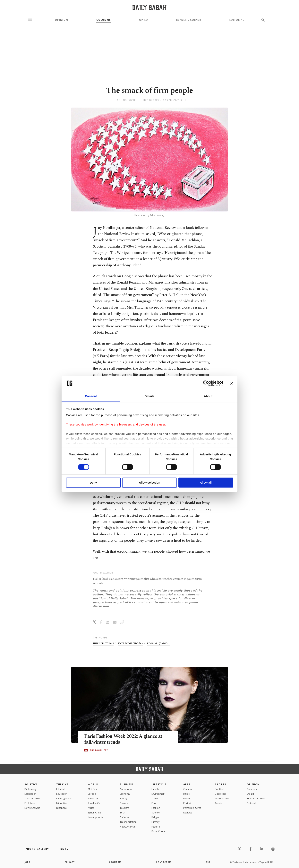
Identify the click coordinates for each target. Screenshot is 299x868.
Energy (124, 798)
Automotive (126, 789)
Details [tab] (149, 396)
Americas (93, 798)
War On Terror (33, 798)
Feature (156, 827)
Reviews (188, 813)
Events (187, 798)
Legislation (30, 794)
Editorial (237, 20)
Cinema (188, 789)
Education (62, 794)
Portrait (188, 803)
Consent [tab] (91, 396)
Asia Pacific (94, 803)
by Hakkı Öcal (126, 100)
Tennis (219, 803)
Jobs (27, 862)
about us (115, 862)
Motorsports (222, 798)
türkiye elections (103, 643)
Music (186, 794)
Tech (122, 813)
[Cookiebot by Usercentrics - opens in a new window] (206, 383)
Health (155, 789)
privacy (70, 862)
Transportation (128, 822)
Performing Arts (192, 808)
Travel (155, 798)
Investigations (64, 798)
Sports (221, 784)
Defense (124, 817)
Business (127, 784)
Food (154, 803)
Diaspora (61, 808)
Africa (91, 808)
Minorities (62, 803)
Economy (125, 794)
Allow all (206, 483)
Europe (92, 794)
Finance (124, 803)
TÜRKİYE (62, 784)
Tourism (124, 808)
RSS (208, 862)
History (155, 822)
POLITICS (31, 784)
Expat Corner (159, 831)
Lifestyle (159, 784)
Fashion (156, 808)
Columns (104, 20)
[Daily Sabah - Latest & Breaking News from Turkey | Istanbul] (149, 8)
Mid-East (93, 789)
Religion (156, 817)
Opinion (62, 20)
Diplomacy (30, 789)
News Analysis (32, 808)
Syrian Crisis (95, 813)
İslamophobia (96, 817)
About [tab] (208, 396)
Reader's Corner (189, 20)
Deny (93, 483)
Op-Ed (144, 20)
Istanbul (61, 789)
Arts (187, 784)
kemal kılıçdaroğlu (159, 643)
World (93, 784)
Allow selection (149, 483)
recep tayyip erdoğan (130, 643)
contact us (164, 862)
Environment (158, 794)
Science (156, 813)
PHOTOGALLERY (99, 750)
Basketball (221, 794)
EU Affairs (30, 803)
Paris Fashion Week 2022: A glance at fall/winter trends (124, 740)
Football (220, 789)
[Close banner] (232, 383)
